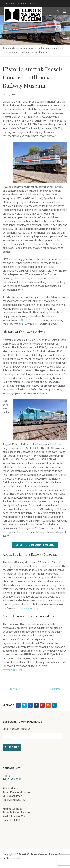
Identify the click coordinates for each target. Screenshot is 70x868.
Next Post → (57, 689)
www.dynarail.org (13, 670)
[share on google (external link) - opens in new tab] (30, 705)
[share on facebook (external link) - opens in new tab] (18, 705)
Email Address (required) (33, 732)
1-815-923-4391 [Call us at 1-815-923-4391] (12, 779)
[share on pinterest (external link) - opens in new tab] (42, 705)
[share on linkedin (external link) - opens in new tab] (54, 705)
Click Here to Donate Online (35, 545)
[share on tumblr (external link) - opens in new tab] (36, 705)
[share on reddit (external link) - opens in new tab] (48, 705)
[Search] (56, 11)
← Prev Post (13, 689)
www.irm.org (31, 608)
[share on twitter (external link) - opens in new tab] (24, 705)
